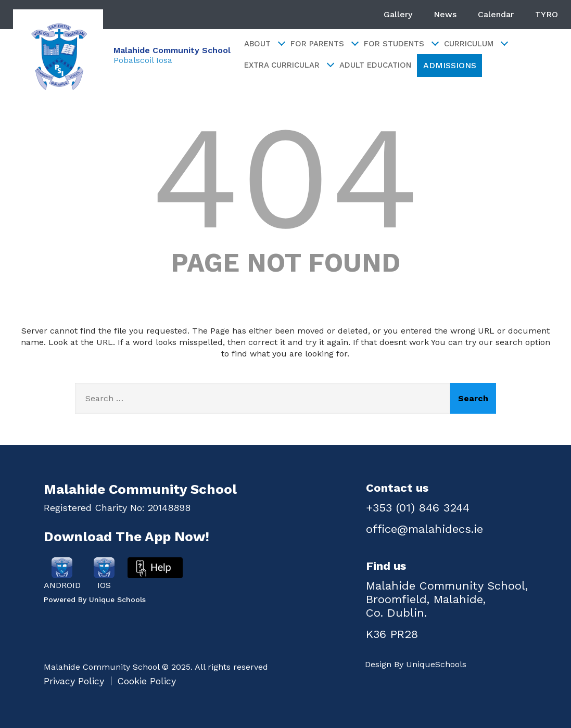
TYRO (547, 14)
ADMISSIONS (450, 65)
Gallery (398, 14)
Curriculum (475, 44)
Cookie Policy (147, 681)
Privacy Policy (74, 681)
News (445, 14)
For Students (401, 44)
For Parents (324, 44)
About (264, 44)
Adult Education (375, 65)
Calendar (496, 14)
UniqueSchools (436, 664)
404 (285, 177)
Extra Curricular (289, 65)
